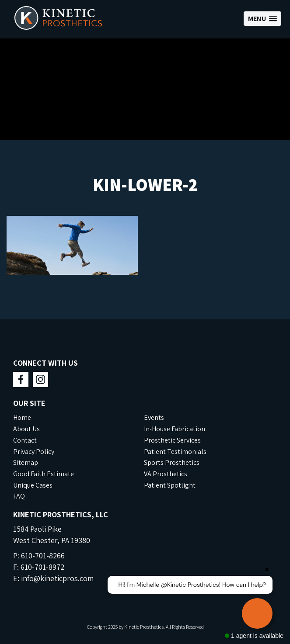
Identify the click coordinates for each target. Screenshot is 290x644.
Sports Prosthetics (172, 462)
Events (154, 417)
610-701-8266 (43, 556)
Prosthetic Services (172, 440)
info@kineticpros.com (57, 578)
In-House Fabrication (175, 429)
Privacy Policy (34, 452)
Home (22, 417)
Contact (25, 440)
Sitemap (26, 462)
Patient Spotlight (170, 485)
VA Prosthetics (166, 474)
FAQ (19, 496)
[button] (262, 19)
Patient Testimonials (175, 452)
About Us (26, 429)
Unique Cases (33, 485)
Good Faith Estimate (44, 474)
